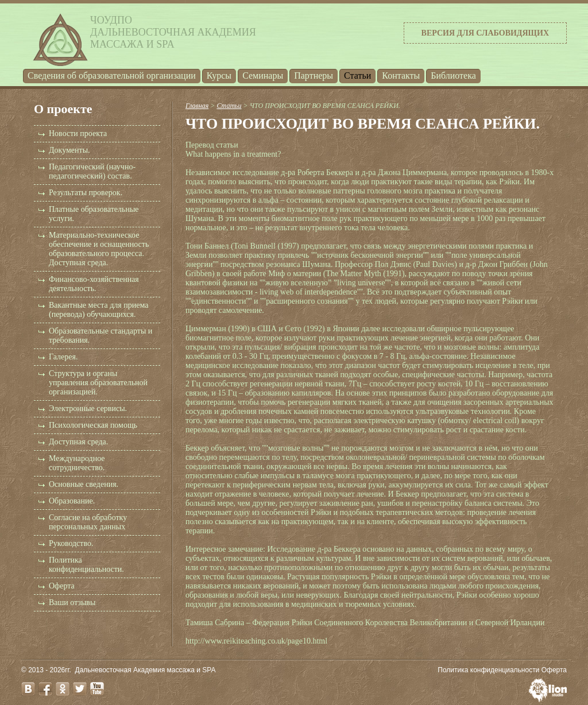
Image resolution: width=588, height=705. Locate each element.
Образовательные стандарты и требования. (100, 336)
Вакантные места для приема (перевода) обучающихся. (98, 310)
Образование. (72, 501)
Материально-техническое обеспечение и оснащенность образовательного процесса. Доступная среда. (99, 249)
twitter (80, 689)
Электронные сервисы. (88, 408)
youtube (97, 689)
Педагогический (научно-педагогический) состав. (92, 171)
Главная (197, 106)
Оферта (62, 586)
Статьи (357, 75)
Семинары (263, 75)
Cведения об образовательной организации (112, 75)
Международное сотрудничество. (77, 463)
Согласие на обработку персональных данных (88, 522)
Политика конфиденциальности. (86, 565)
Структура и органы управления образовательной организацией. (98, 383)
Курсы (219, 75)
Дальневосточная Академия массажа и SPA (146, 670)
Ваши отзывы (72, 603)
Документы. (69, 150)
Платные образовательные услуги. (94, 214)
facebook (45, 689)
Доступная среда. (78, 442)
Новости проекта (78, 133)
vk (28, 689)
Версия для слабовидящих (485, 33)
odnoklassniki (63, 689)
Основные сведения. (84, 484)
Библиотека (453, 75)
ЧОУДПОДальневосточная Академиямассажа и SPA (173, 32)
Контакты (401, 75)
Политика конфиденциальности (488, 670)
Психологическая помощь (93, 425)
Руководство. (71, 543)
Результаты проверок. (86, 193)
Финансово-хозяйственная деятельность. (94, 284)
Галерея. (63, 357)
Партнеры (314, 75)
